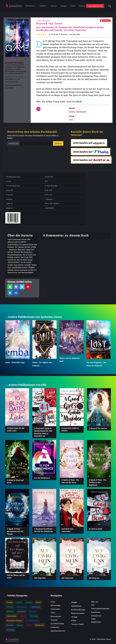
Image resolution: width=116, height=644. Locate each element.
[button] (109, 6)
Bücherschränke (78, 614)
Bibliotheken (76, 606)
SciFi (29, 626)
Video (53, 613)
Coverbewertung (57, 624)
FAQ (93, 605)
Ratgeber (10, 612)
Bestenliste (30, 6)
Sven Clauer (106, 639)
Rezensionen (56, 617)
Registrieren (96, 622)
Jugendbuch (35, 607)
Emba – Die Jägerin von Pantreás (42, 364)
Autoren (54, 6)
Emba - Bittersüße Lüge (15, 363)
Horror (19, 603)
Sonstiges (10, 630)
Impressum (96, 612)
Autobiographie (32, 621)
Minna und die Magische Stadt (70, 360)
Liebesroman (12, 616)
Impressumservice (58, 631)
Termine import (78, 624)
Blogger (64, 6)
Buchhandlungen (78, 610)
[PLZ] (36, 144)
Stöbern (43, 6)
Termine (82, 6)
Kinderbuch (22, 607)
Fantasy (33, 612)
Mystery (10, 607)
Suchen (58, 144)
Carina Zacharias (77, 112)
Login (93, 619)
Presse (74, 621)
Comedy (10, 626)
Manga (20, 626)
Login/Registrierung (95, 6)
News (72, 6)
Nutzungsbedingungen (100, 609)
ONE (71, 120)
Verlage (74, 617)
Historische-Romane (14, 621)
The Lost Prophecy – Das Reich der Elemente (96, 364)
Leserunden (55, 609)
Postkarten (55, 627)
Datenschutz (96, 616)
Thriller (10, 603)
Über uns (95, 602)
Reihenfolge (55, 606)
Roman (29, 603)
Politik (23, 616)
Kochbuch (21, 612)
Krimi (38, 603)
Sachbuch (105, 21)
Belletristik (39, 626)
